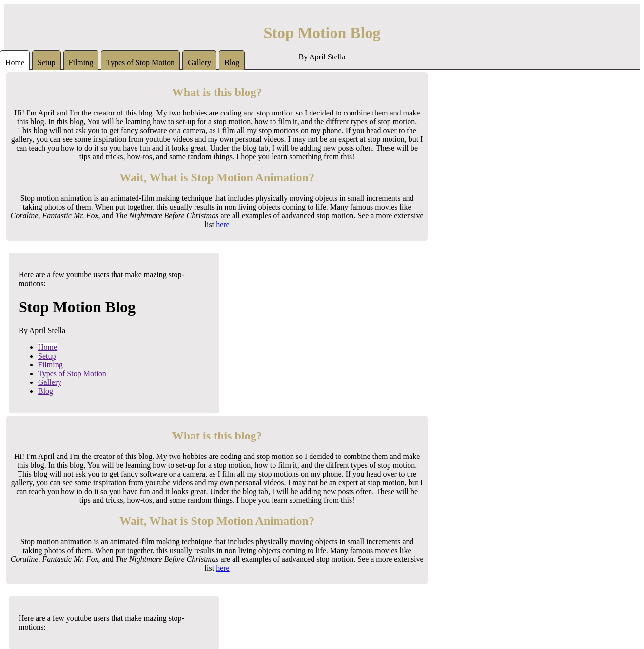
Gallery (199, 63)
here (223, 224)
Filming (81, 63)
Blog (232, 63)
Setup (46, 63)
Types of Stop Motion (140, 63)
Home (15, 63)
